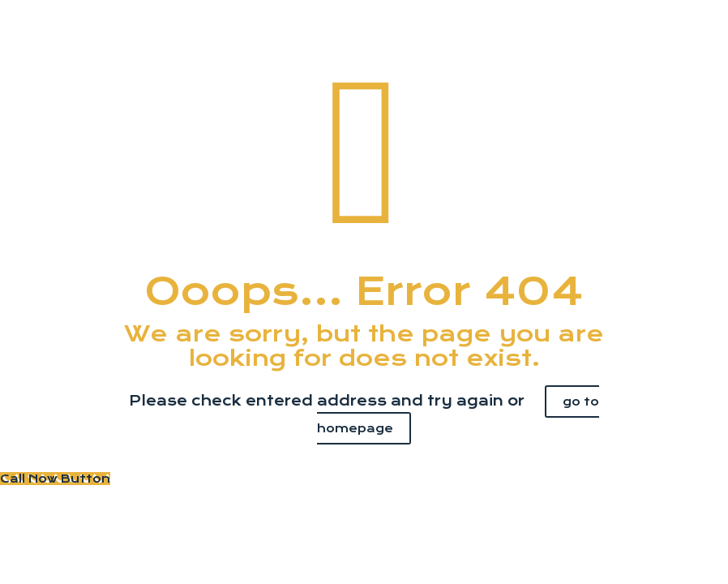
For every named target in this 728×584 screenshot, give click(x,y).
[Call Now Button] (55, 479)
